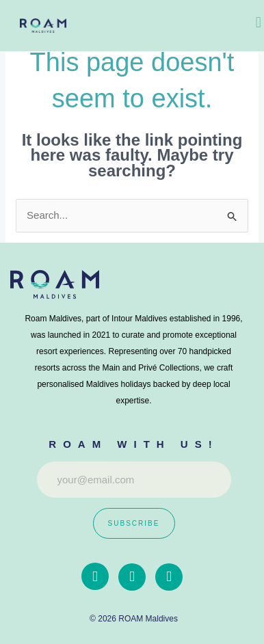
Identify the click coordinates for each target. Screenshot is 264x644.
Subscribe (134, 523)
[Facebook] (95, 576)
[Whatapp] (169, 577)
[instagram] (132, 577)
